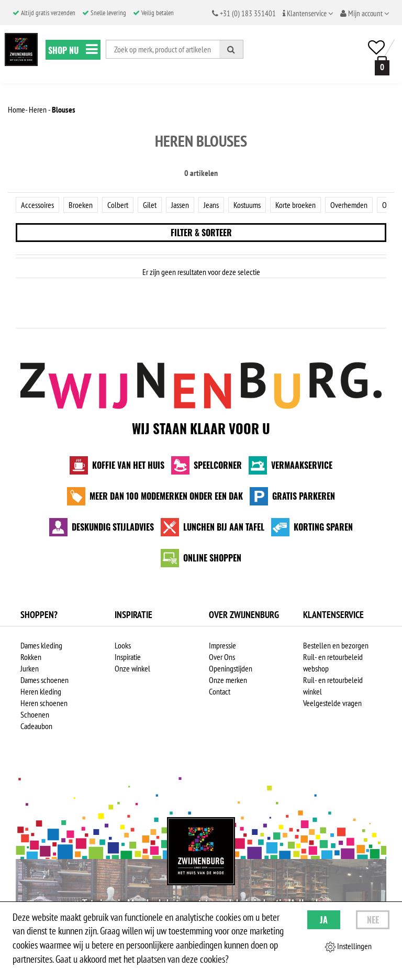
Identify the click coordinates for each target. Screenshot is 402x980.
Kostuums (247, 205)
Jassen (180, 205)
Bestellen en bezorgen (336, 645)
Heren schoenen (44, 703)
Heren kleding (41, 691)
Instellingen (348, 946)
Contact (220, 691)
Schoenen (35, 714)
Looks (123, 645)
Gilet (150, 205)
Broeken (81, 205)
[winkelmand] (380, 66)
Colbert (118, 205)
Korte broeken (295, 205)
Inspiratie (128, 657)
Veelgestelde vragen (332, 703)
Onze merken (228, 680)
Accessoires (37, 205)
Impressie (222, 645)
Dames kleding (41, 645)
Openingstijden (231, 668)
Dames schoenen (44, 680)
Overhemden (349, 205)
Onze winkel (132, 668)
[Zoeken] (231, 49)
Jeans (211, 205)
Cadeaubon (36, 726)
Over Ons (222, 657)
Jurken (30, 668)
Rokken (31, 657)
